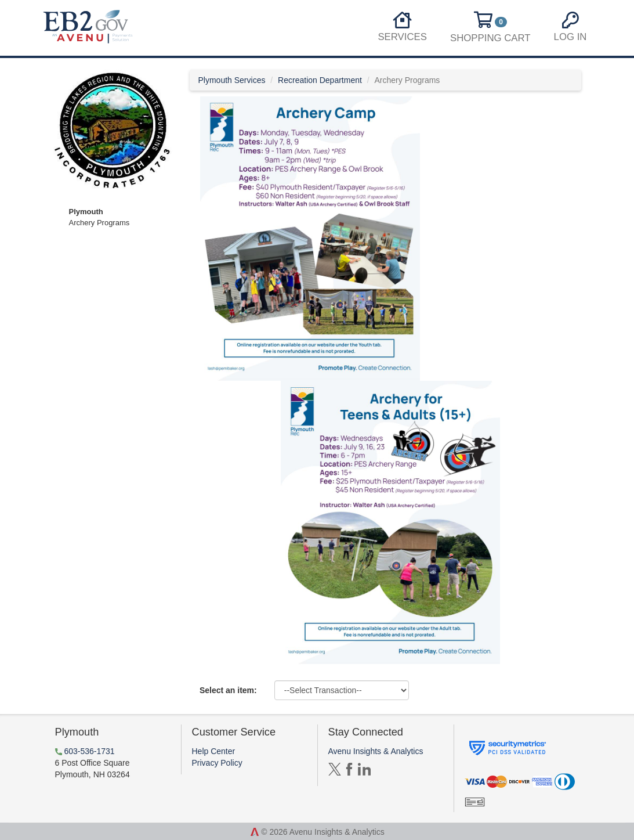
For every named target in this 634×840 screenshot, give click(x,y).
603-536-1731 (89, 751)
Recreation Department (320, 80)
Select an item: (228, 690)
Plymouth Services (232, 80)
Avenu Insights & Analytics (376, 751)
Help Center (214, 751)
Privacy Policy (217, 763)
